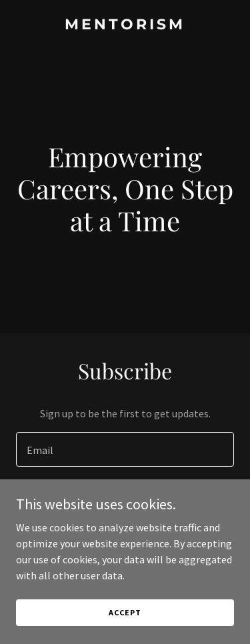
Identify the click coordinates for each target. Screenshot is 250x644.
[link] (125, 25)
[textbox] (125, 449)
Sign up (125, 501)
